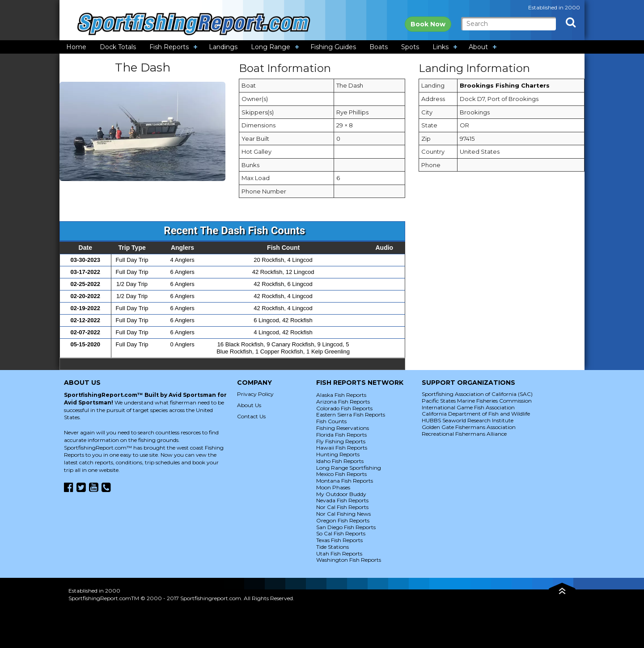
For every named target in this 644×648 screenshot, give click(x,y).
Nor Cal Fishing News (343, 514)
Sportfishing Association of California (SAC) (477, 394)
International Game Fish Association (468, 407)
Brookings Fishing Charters (505, 85)
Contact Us (251, 416)
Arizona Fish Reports (343, 402)
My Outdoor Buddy (341, 494)
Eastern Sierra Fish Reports (351, 414)
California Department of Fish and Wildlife (476, 414)
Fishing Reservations (343, 428)
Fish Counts (331, 421)
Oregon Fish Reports (343, 520)
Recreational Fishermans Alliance (464, 434)
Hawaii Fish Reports (342, 448)
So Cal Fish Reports (341, 533)
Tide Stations (333, 547)
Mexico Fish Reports (341, 474)
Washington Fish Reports (349, 560)
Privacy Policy (255, 394)
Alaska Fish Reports (341, 395)
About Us (249, 405)
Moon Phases (333, 487)
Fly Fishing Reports (341, 441)
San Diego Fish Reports (346, 527)
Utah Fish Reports (339, 553)
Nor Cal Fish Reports (342, 507)
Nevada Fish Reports (342, 500)
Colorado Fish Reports (344, 408)
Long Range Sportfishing (349, 468)
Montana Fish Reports (345, 481)
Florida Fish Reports (341, 435)
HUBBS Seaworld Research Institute (468, 420)
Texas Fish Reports (339, 540)
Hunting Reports (338, 454)
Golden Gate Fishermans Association (469, 427)
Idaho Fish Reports (340, 461)
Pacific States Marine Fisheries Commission (477, 401)
